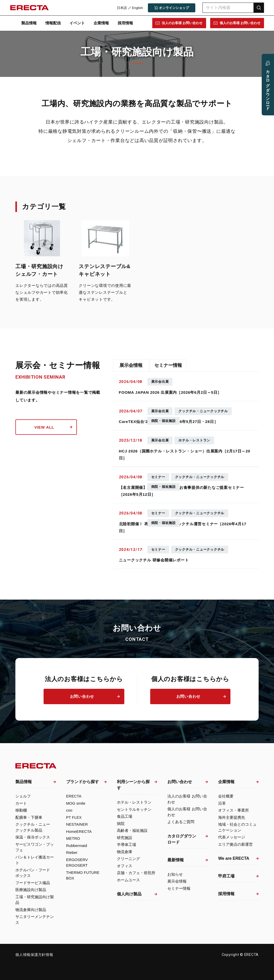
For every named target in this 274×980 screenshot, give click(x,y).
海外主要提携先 (232, 817)
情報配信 (53, 23)
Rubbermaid (77, 846)
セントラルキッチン (134, 809)
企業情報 (101, 23)
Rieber (72, 852)
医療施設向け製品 (31, 890)
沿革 (222, 803)
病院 (121, 824)
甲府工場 (226, 876)
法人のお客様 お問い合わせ (182, 23)
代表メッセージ (232, 837)
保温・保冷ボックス (33, 837)
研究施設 (125, 838)
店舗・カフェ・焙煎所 (136, 873)
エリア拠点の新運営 (235, 844)
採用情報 (125, 23)
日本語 (122, 8)
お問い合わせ (82, 696)
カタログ (268, 88)
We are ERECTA (234, 858)
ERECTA (74, 796)
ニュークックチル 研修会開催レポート (154, 560)
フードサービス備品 (33, 883)
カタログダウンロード (182, 839)
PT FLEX (74, 817)
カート (21, 803)
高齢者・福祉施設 (132, 830)
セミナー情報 (168, 365)
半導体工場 (126, 845)
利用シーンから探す (133, 785)
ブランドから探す (83, 782)
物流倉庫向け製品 (31, 910)
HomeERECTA (79, 831)
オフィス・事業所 (234, 810)
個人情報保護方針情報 (34, 955)
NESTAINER (77, 824)
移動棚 (21, 810)
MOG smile (76, 803)
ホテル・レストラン (134, 802)
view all (44, 427)
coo (69, 810)
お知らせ (175, 874)
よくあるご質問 (181, 822)
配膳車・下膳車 (29, 817)
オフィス (125, 866)
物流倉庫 (125, 852)
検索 (259, 8)
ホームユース (128, 880)
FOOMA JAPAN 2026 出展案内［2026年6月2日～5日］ (170, 392)
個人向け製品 (129, 894)
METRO (73, 838)
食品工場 (125, 816)
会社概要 (226, 796)
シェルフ (23, 796)
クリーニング (128, 859)
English (137, 8)
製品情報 (29, 23)
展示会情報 (131, 365)
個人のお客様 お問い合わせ (240, 23)
